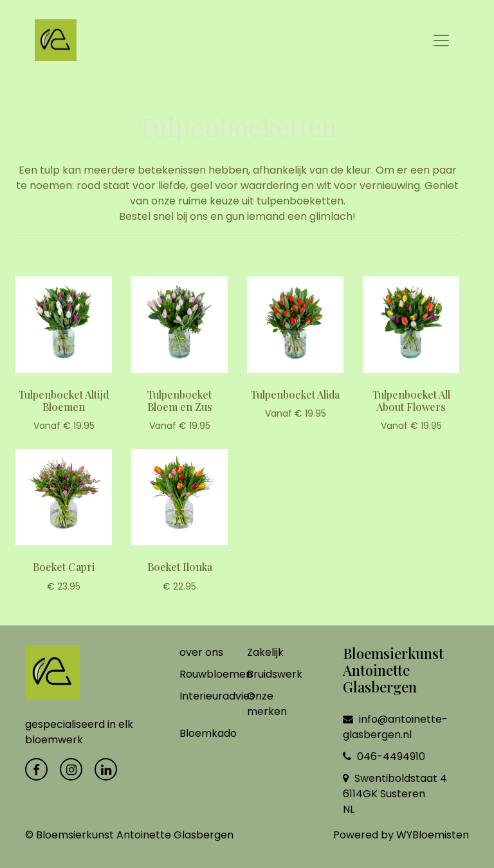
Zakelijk (265, 652)
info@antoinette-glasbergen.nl (395, 727)
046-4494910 (384, 756)
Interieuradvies (217, 696)
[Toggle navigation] (441, 41)
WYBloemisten (433, 835)
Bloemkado (208, 733)
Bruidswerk (275, 674)
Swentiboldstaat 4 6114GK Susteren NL (395, 794)
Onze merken (267, 704)
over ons (201, 652)
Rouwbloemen (216, 674)
